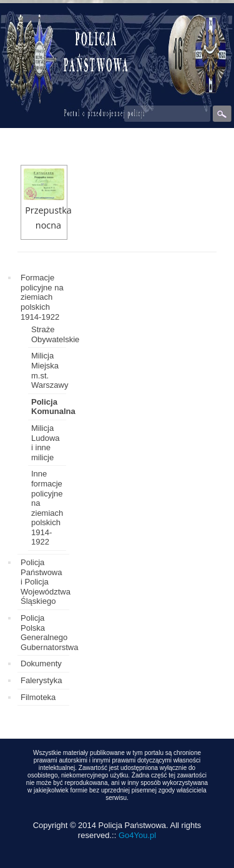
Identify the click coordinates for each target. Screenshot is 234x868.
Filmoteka (38, 697)
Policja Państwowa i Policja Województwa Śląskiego (46, 582)
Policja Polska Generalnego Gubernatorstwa (50, 633)
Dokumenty (41, 663)
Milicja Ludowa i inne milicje (46, 443)
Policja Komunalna (53, 407)
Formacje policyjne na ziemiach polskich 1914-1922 (42, 297)
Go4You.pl (137, 835)
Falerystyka (41, 680)
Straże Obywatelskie (55, 334)
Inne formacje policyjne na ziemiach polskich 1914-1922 (47, 508)
